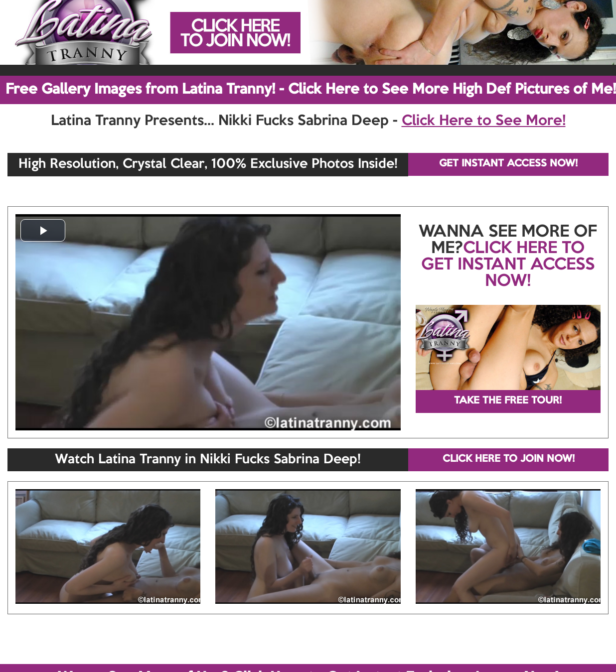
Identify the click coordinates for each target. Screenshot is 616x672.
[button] (43, 230)
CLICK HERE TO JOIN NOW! (509, 459)
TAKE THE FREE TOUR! (508, 401)
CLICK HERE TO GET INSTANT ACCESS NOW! (508, 265)
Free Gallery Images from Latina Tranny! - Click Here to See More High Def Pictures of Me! (311, 90)
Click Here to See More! (484, 121)
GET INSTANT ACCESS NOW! (508, 164)
